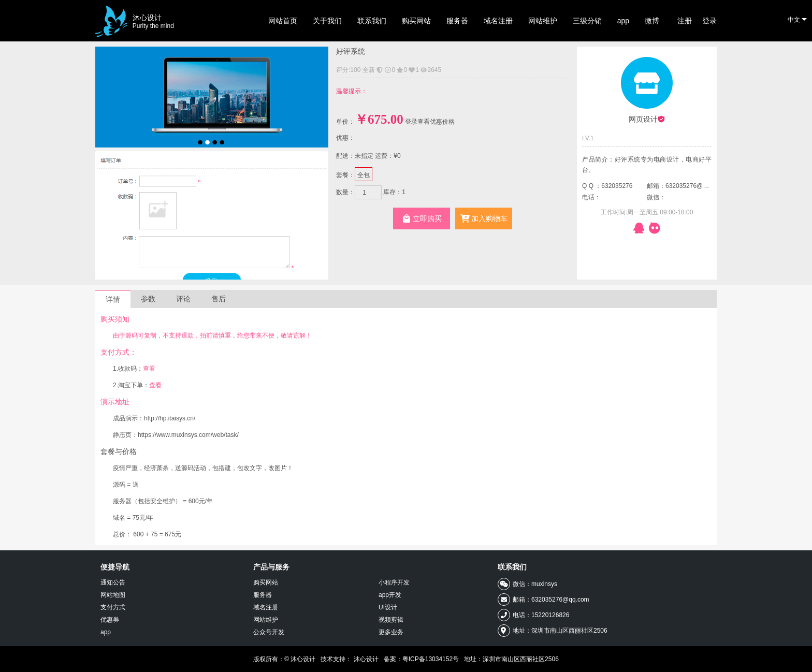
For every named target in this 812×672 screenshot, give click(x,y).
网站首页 (283, 21)
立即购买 (422, 218)
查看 (149, 369)
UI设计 (388, 607)
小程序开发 (394, 582)
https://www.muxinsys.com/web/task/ (188, 435)
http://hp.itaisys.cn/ (170, 418)
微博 (652, 21)
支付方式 (113, 607)
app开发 (390, 595)
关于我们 (327, 21)
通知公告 (113, 582)
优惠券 (110, 620)
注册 (685, 21)
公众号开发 (269, 632)
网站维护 (543, 21)
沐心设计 (153, 21)
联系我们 (372, 21)
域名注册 (498, 21)
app (623, 21)
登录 (709, 21)
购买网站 (416, 21)
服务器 (457, 21)
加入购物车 (484, 218)
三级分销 (587, 21)
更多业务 (391, 632)
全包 (364, 174)
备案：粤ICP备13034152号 (421, 659)
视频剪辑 (391, 620)
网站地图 (113, 595)
